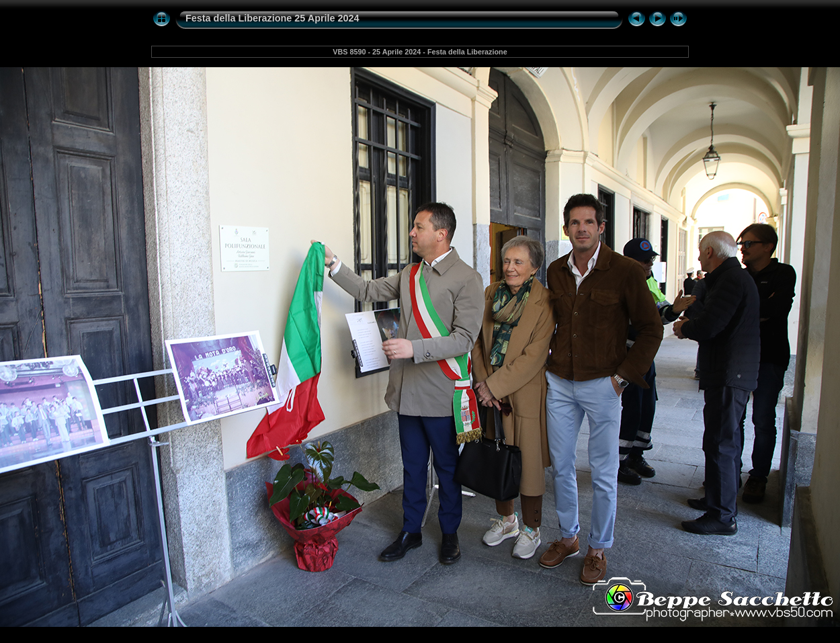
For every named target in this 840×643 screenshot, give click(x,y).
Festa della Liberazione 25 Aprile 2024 (272, 18)
